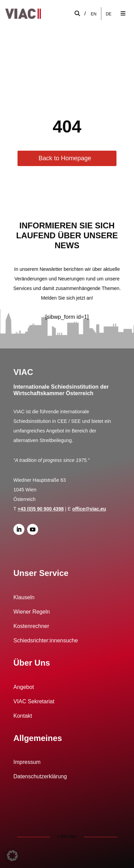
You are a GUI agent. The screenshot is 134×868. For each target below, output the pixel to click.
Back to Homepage (65, 158)
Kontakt (23, 716)
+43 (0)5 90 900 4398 (41, 509)
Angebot (24, 687)
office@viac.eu (89, 509)
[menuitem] (94, 14)
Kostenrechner (31, 626)
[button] (12, 856)
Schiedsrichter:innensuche (46, 640)
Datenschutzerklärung (40, 776)
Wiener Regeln (32, 612)
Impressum (27, 762)
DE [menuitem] (109, 14)
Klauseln (24, 597)
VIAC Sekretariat (34, 701)
